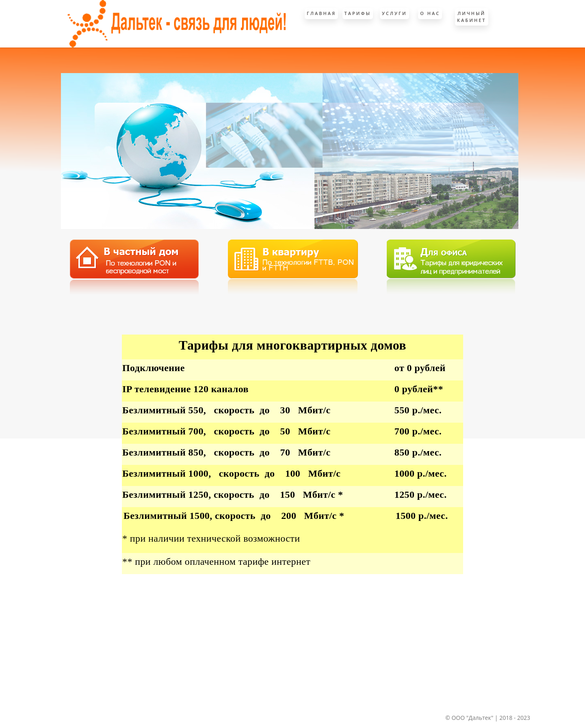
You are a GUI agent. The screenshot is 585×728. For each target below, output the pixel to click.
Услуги (394, 13)
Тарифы (358, 13)
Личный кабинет (472, 17)
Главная (321, 13)
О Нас (430, 13)
